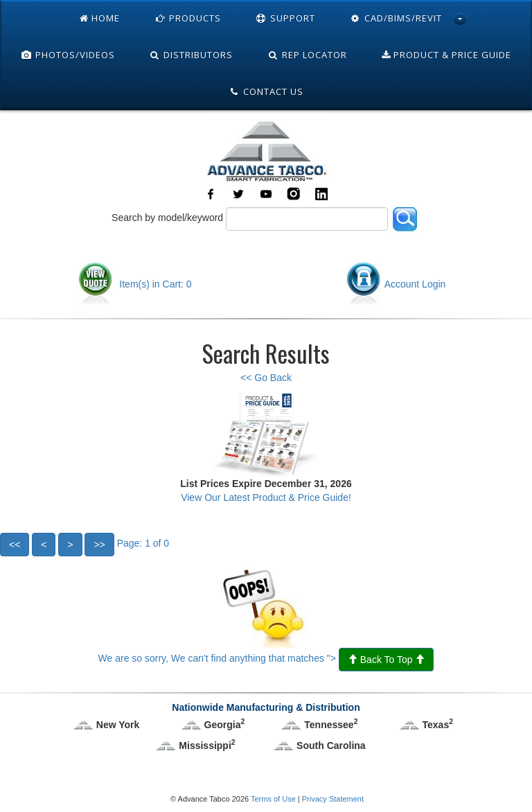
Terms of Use (273, 799)
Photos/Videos (68, 55)
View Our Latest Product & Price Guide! (266, 497)
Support (285, 18)
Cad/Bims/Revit (396, 18)
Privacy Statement (333, 799)
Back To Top (387, 660)
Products (188, 18)
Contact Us (266, 91)
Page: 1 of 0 (85, 543)
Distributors (192, 55)
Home (100, 18)
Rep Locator (307, 55)
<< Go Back (266, 378)
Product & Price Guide (446, 55)
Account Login (396, 284)
